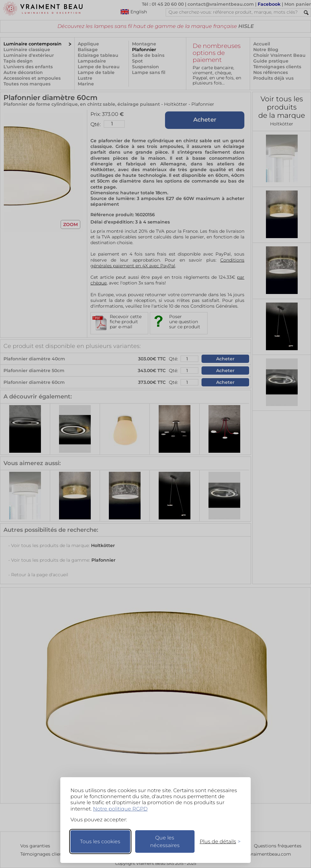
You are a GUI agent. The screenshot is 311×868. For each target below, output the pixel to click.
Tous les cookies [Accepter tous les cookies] (100, 841)
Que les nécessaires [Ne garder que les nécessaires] (165, 841)
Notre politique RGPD (120, 809)
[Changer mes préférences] (217, 841)
